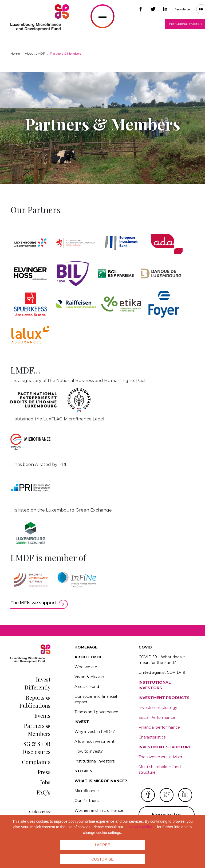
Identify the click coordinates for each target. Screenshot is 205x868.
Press (44, 772)
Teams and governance (96, 712)
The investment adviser (160, 757)
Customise (103, 859)
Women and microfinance (99, 810)
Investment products (164, 698)
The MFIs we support (33, 603)
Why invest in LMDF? (95, 732)
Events (42, 715)
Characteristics (152, 737)
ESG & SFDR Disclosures (35, 748)
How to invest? (89, 751)
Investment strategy (158, 708)
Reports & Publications (35, 701)
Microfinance (87, 791)
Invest (82, 722)
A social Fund (87, 687)
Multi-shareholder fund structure (160, 770)
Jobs (45, 782)
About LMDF (88, 657)
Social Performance (157, 717)
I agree (102, 845)
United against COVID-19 (162, 672)
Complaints (36, 762)
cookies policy (140, 827)
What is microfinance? (101, 781)
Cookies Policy (40, 812)
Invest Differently (38, 683)
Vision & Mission (89, 677)
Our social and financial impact (96, 699)
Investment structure (165, 747)
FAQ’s (44, 792)
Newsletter (183, 9)
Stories (83, 771)
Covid (145, 647)
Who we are (86, 667)
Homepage (86, 647)
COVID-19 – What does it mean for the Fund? (162, 660)
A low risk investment (94, 741)
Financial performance (159, 727)
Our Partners (86, 801)
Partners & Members (37, 730)
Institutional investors (94, 761)
